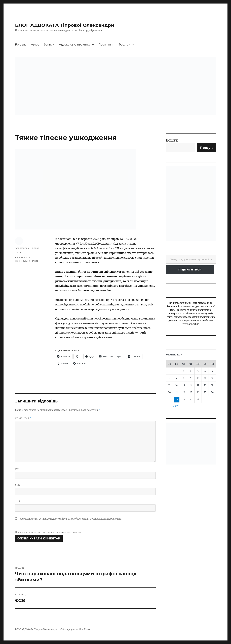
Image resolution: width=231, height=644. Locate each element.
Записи (49, 45)
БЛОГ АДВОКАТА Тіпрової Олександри (65, 25)
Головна (21, 45)
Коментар (23, 418)
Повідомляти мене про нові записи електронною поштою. (48, 532)
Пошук (172, 140)
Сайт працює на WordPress (75, 629)
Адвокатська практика (75, 45)
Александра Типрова (27, 248)
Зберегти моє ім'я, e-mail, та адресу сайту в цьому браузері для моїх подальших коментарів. (71, 519)
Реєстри (125, 45)
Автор (35, 45)
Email (19, 485)
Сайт (18, 501)
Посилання (106, 45)
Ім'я (18, 469)
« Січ (176, 406)
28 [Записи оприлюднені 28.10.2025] (177, 400)
